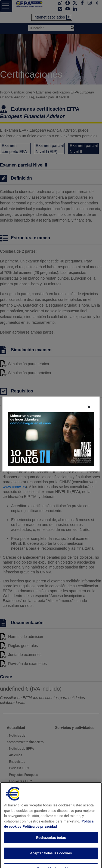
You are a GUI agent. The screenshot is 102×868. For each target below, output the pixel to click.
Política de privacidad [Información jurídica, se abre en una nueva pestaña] (40, 831)
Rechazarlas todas (51, 842)
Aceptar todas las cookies (51, 858)
